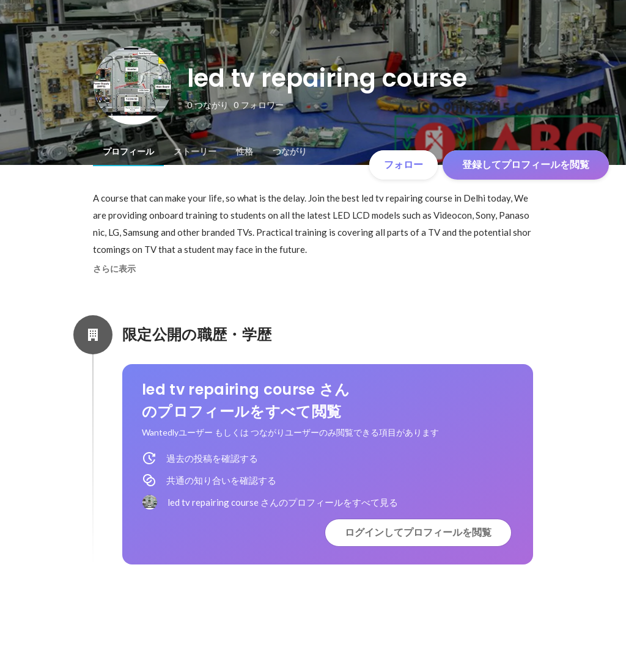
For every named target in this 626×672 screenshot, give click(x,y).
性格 (245, 152)
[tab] (128, 152)
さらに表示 (114, 269)
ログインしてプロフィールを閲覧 (418, 532)
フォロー (403, 165)
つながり (290, 152)
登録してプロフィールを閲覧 (526, 165)
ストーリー (195, 152)
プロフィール (128, 152)
